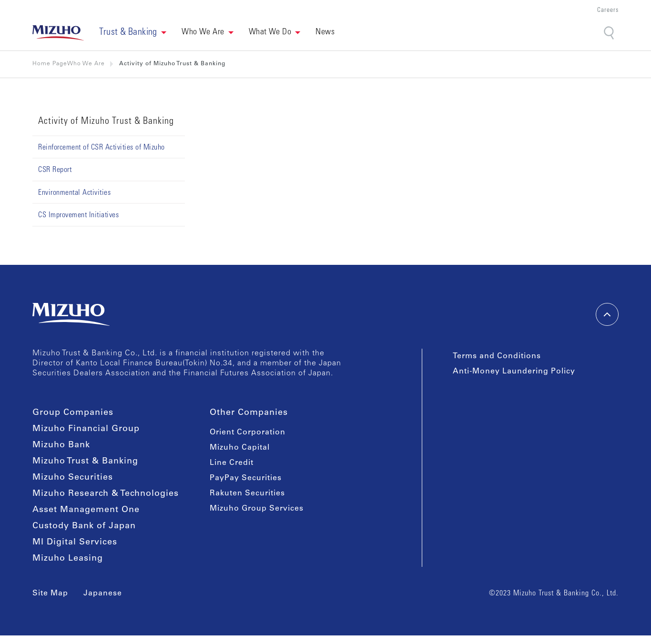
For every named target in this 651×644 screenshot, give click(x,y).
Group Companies (73, 413)
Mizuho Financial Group (86, 429)
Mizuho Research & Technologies (106, 494)
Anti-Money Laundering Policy (514, 372)
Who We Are (203, 32)
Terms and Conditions (497, 356)
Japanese (103, 594)
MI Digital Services (75, 543)
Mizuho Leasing (68, 559)
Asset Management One (86, 510)
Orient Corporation (248, 433)
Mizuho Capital (240, 448)
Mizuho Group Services (257, 509)
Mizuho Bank (61, 445)
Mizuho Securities (73, 478)
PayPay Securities (246, 478)
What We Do (270, 32)
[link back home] (58, 33)
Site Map (50, 594)
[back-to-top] (607, 314)
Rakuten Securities (247, 493)
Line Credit (232, 463)
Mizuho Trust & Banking (85, 462)
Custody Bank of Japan (84, 526)
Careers (608, 11)
